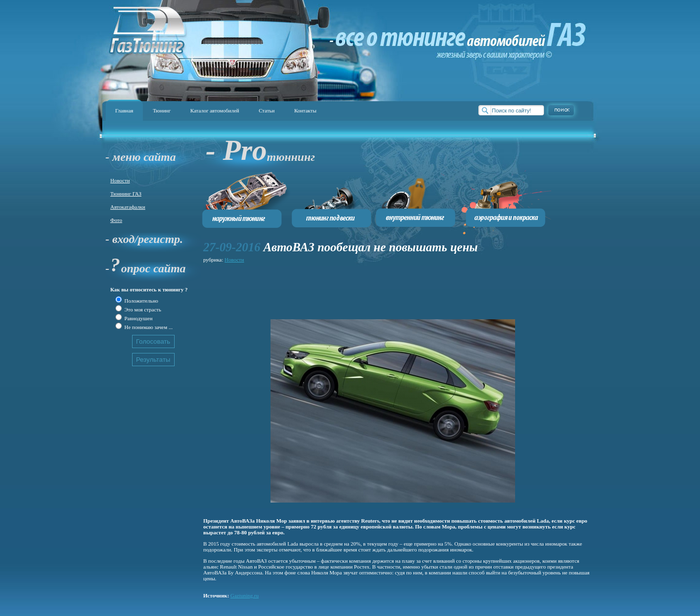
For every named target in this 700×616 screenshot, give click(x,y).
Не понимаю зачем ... (148, 327)
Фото (116, 220)
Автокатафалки (128, 207)
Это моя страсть (142, 309)
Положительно (141, 301)
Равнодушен (138, 318)
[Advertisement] (382, 287)
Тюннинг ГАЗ (126, 194)
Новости (120, 180)
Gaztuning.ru (245, 595)
